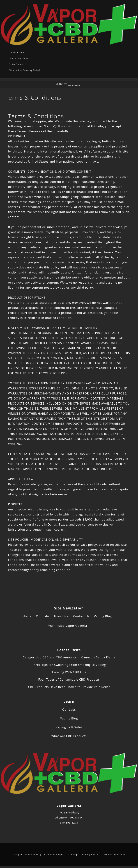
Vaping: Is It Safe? (69, 727)
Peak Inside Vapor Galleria (67, 626)
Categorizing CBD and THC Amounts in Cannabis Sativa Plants (69, 657)
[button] (75, 85)
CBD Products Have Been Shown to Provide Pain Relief (69, 687)
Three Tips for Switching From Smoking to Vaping (69, 665)
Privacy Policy (90, 855)
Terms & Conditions (114, 855)
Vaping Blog (103, 616)
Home (27, 616)
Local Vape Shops (53, 855)
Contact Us (81, 616)
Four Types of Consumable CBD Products (69, 679)
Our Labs (43, 616)
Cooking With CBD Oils (69, 672)
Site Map (73, 855)
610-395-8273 (69, 823)
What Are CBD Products (69, 736)
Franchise (61, 616)
